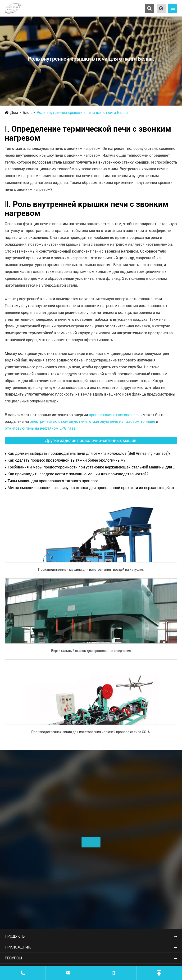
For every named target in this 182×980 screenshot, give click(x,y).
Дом (14, 113)
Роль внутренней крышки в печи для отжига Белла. (83, 113)
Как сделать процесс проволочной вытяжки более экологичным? (66, 460)
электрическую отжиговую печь (59, 421)
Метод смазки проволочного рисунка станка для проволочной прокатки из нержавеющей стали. (92, 488)
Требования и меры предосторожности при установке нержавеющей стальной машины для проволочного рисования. (92, 467)
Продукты (15, 936)
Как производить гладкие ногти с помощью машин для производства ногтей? (78, 474)
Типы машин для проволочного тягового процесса (53, 481)
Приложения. (18, 947)
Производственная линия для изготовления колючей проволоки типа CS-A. (91, 732)
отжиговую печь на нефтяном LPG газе (40, 428)
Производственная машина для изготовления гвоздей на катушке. (91, 570)
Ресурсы (13, 958)
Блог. (27, 113)
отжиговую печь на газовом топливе (122, 421)
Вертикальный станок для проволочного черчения (91, 651)
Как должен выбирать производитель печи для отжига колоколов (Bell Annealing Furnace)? (89, 453)
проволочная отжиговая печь (115, 415)
